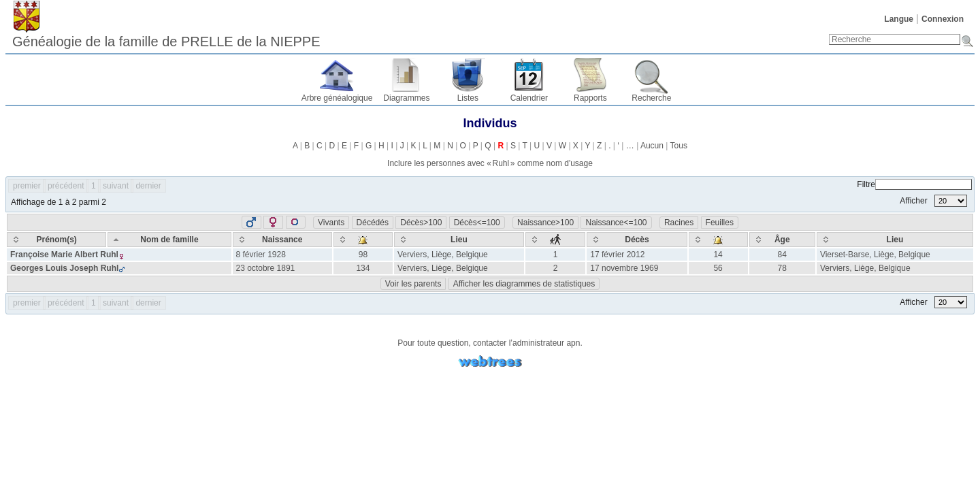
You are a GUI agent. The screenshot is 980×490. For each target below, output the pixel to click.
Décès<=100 (477, 223)
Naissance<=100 (616, 223)
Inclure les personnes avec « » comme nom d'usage (490, 163)
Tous (679, 146)
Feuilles (720, 223)
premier (27, 186)
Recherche (651, 98)
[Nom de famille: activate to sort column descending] (169, 240)
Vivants (331, 223)
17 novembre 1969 (624, 268)
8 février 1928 (261, 255)
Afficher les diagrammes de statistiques (524, 284)
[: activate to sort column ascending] (363, 240)
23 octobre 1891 (266, 268)
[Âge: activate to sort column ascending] (782, 240)
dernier (148, 186)
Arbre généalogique (337, 98)
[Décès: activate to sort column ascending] (637, 240)
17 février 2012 (617, 255)
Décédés (373, 223)
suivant (116, 186)
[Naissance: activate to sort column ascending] (282, 240)
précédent (66, 186)
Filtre (914, 184)
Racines (679, 223)
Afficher (933, 201)
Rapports (590, 98)
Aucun (652, 146)
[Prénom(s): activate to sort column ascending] (56, 240)
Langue (899, 19)
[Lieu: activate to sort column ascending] (459, 240)
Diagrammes (406, 98)
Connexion (943, 19)
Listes (468, 98)
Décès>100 (421, 223)
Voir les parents (413, 284)
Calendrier (529, 98)
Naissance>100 (545, 223)
